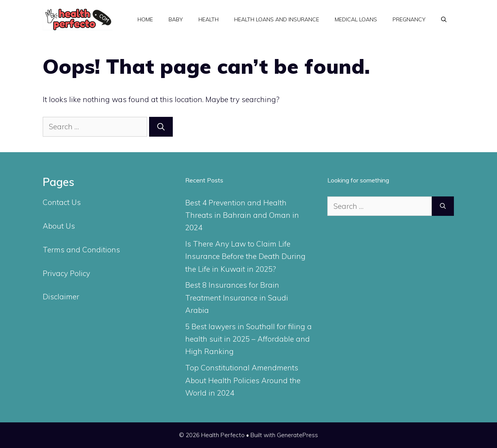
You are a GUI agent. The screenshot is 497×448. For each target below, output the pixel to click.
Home (145, 19)
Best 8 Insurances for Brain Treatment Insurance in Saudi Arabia (237, 298)
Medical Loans (356, 19)
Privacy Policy (66, 273)
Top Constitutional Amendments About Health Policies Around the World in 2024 (243, 380)
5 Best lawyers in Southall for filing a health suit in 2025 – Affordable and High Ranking (248, 339)
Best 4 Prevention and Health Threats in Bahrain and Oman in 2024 (242, 215)
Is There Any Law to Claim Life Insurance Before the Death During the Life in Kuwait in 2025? (245, 256)
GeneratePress (297, 435)
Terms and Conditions (81, 250)
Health (209, 19)
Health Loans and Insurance (277, 19)
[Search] (161, 127)
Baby (176, 19)
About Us (59, 226)
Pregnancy (409, 19)
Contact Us (62, 202)
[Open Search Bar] (444, 19)
